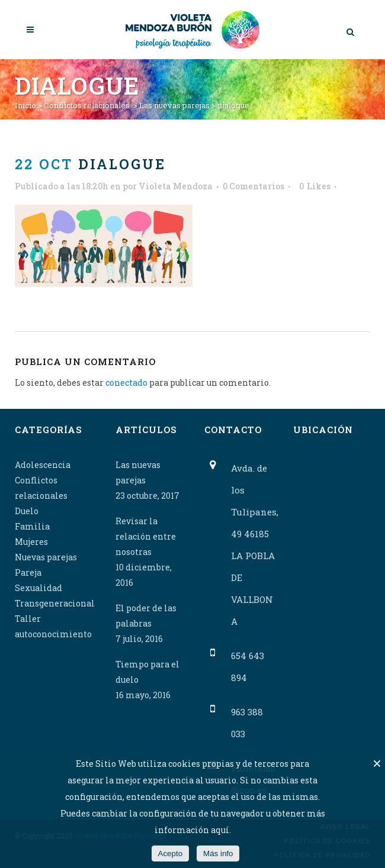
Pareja (28, 572)
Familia (32, 526)
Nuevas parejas (46, 557)
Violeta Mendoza (176, 186)
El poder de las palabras (146, 616)
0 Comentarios (254, 186)
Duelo (27, 511)
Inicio (25, 105)
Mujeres (31, 542)
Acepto (171, 854)
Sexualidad (38, 588)
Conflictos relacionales (87, 105)
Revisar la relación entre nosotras (146, 536)
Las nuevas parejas (174, 105)
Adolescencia (43, 465)
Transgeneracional (55, 603)
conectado (126, 383)
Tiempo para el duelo (147, 672)
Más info (218, 854)
